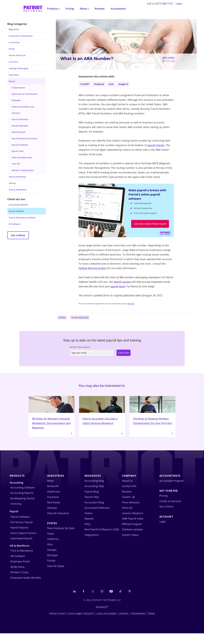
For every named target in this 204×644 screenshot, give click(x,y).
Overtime (16, 113)
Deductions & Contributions (25, 94)
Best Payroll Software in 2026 (102, 539)
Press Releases (131, 512)
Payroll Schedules (20, 145)
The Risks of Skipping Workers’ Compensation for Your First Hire (152, 417)
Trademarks (138, 624)
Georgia (52, 560)
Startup (12, 183)
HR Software (14, 224)
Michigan (53, 565)
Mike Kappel (169, 58)
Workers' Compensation (23, 170)
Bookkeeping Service (23, 508)
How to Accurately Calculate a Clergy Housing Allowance (102, 415)
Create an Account (170, 511)
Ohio (50, 554)
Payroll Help (92, 507)
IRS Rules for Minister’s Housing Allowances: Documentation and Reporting (52, 420)
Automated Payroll (21, 549)
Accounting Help (94, 496)
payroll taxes (118, 290)
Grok (115, 84)
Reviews (100, 9)
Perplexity (102, 84)
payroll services (122, 285)
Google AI (129, 84)
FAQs (88, 534)
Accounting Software (18, 205)
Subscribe (124, 356)
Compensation (18, 88)
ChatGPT (86, 84)
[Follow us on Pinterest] (133, 602)
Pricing (70, 9)
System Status (130, 545)
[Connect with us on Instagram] (102, 602)
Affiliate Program (132, 534)
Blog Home (14, 29)
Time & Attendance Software (22, 218)
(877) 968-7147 (164, 4)
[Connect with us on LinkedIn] (71, 602)
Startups (52, 518)
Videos (89, 523)
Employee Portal (20, 572)
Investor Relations (133, 523)
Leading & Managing (18, 68)
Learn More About (150, 226)
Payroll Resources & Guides (24, 138)
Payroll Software (16, 211)
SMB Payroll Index (133, 529)
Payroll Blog (92, 502)
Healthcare (54, 502)
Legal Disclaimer (106, 624)
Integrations (92, 545)
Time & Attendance (18, 190)
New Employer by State (61, 538)
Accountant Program (172, 491)
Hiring (12, 49)
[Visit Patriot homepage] (33, 8)
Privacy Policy (58, 624)
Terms (151, 624)
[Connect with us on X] (92, 602)
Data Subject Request (81, 624)
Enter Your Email (80, 351)
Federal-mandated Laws (23, 107)
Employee (16, 100)
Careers (126, 507)
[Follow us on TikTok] (123, 602)
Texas (51, 544)
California (53, 549)
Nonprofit (53, 496)
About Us (127, 491)
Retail (50, 491)
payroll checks (156, 146)
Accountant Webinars (97, 518)
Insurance (13, 62)
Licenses (124, 624)
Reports (89, 529)
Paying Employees (20, 126)
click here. (131, 307)
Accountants (118, 9)
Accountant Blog (94, 512)
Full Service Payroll (22, 532)
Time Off (16, 164)
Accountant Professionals (21, 36)
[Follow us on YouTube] (112, 602)
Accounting (14, 42)
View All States (56, 576)
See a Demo (18, 235)
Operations (14, 75)
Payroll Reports (19, 132)
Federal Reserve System (93, 272)
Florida (51, 571)
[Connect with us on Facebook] (81, 602)
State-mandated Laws (22, 157)
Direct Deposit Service (23, 543)
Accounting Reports (22, 503)
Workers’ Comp (19, 582)
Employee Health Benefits (26, 588)
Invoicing (16, 514)
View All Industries (58, 523)
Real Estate (54, 512)
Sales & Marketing (17, 177)
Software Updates (132, 539)
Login (179, 4)
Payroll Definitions (20, 119)
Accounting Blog (94, 491)
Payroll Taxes (18, 151)
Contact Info (129, 496)
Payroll (12, 81)
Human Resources (17, 55)
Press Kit (127, 518)
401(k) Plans (17, 577)
